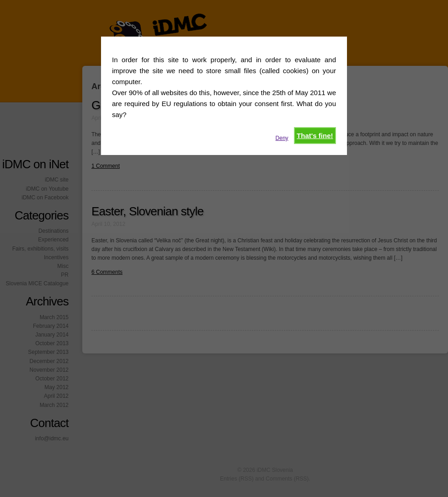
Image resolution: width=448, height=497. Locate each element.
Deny (282, 138)
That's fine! (315, 136)
